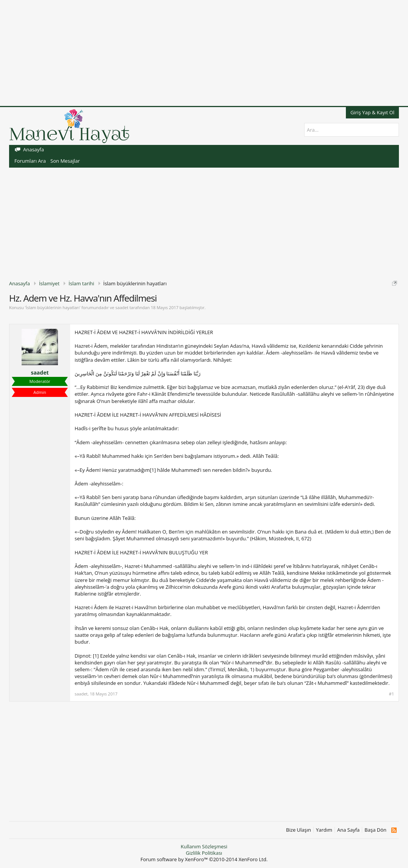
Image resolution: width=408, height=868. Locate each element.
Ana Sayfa (348, 830)
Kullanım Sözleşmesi (204, 846)
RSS (394, 830)
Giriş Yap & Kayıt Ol (372, 112)
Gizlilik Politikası (204, 853)
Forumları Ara (30, 161)
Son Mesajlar (65, 161)
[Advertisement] (204, 53)
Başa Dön (375, 830)
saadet (122, 307)
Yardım (324, 830)
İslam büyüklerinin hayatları (53, 307)
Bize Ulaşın (299, 830)
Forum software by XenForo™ (204, 859)
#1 (392, 694)
